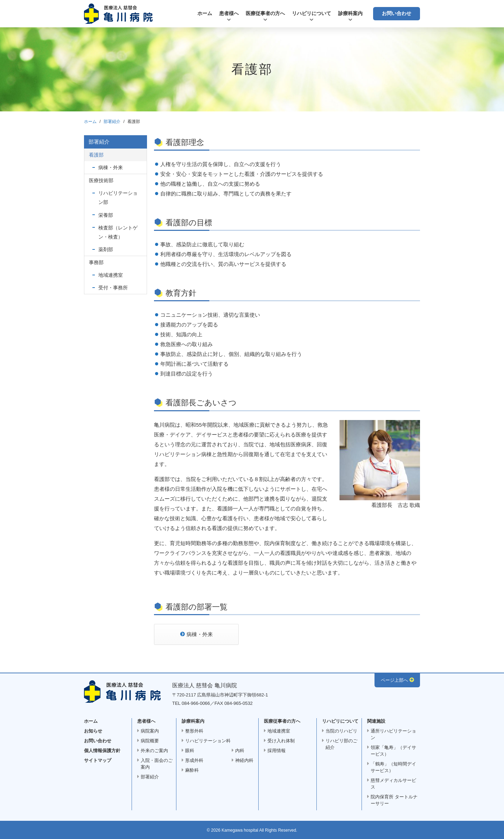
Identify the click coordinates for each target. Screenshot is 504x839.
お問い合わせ (397, 13)
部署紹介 (112, 122)
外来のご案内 (154, 751)
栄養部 (106, 215)
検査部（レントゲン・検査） (118, 232)
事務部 (96, 262)
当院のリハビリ (341, 731)
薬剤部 (106, 249)
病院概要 (150, 741)
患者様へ (229, 13)
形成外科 (194, 760)
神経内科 (244, 760)
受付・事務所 (113, 288)
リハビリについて (311, 13)
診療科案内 (350, 13)
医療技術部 (101, 180)
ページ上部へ (394, 680)
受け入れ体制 (281, 741)
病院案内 (150, 731)
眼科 (190, 751)
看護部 (96, 155)
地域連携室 (111, 275)
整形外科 (194, 731)
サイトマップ (98, 760)
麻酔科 (192, 770)
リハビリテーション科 (208, 741)
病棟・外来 (200, 634)
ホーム (205, 13)
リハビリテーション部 (118, 198)
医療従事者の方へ (265, 13)
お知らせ (93, 731)
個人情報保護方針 (102, 751)
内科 (240, 751)
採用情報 (276, 751)
